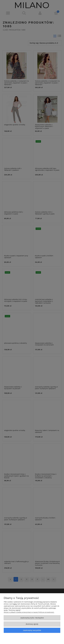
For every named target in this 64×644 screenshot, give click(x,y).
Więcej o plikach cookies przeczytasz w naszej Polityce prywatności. (29, 612)
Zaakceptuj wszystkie (32, 630)
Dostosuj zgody (32, 624)
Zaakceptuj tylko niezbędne (32, 618)
